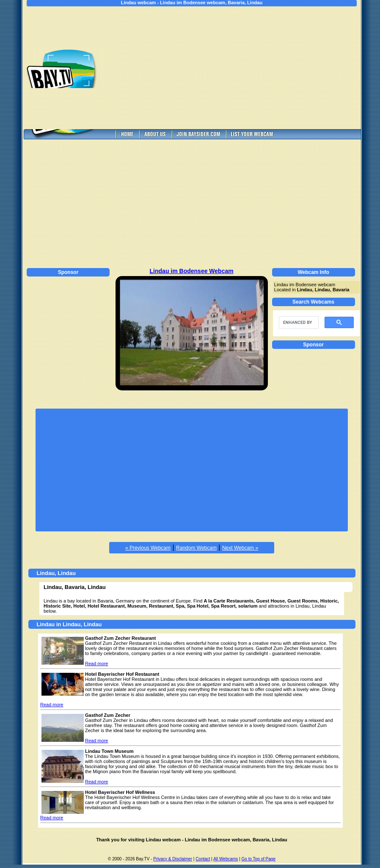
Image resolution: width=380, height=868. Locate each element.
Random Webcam (196, 548)
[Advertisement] (238, 68)
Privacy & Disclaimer (173, 859)
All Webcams (226, 859)
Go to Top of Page (259, 859)
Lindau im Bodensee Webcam (192, 271)
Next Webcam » (240, 548)
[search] (298, 323)
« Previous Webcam (148, 548)
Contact (203, 859)
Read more (96, 663)
